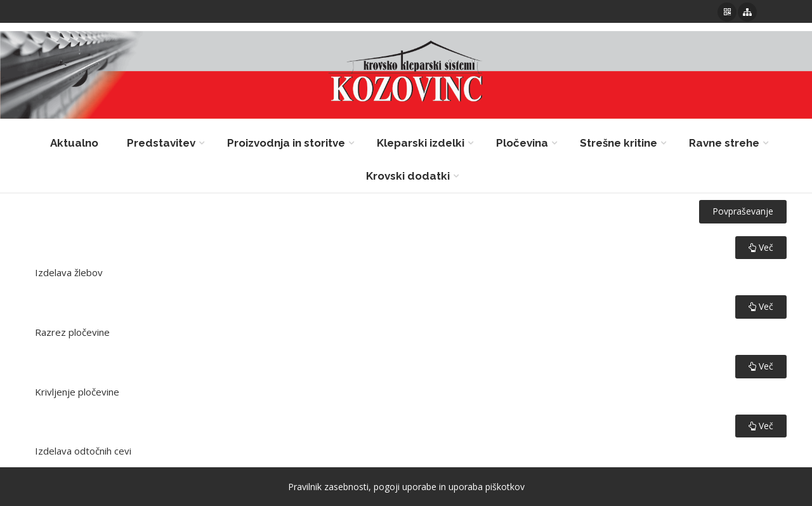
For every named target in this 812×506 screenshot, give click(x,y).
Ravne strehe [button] (724, 143)
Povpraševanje (743, 211)
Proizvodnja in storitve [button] (286, 143)
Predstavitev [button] (161, 143)
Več (761, 247)
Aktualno (74, 143)
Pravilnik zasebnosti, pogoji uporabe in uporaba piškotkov (406, 487)
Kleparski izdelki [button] (421, 143)
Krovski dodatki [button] (408, 176)
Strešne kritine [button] (619, 143)
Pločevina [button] (522, 143)
